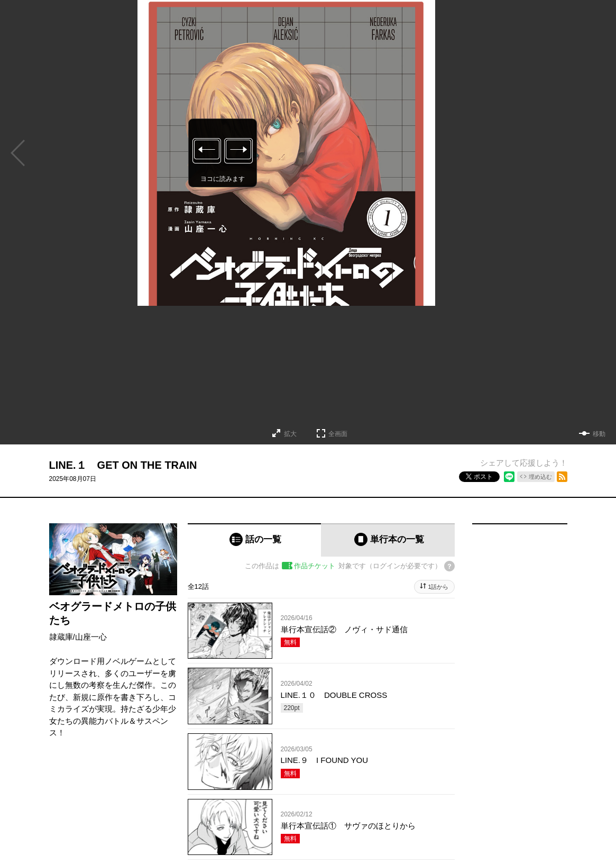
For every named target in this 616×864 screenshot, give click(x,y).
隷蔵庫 (61, 637)
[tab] (255, 540)
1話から (438, 587)
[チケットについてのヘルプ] (449, 566)
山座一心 (91, 637)
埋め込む (540, 477)
